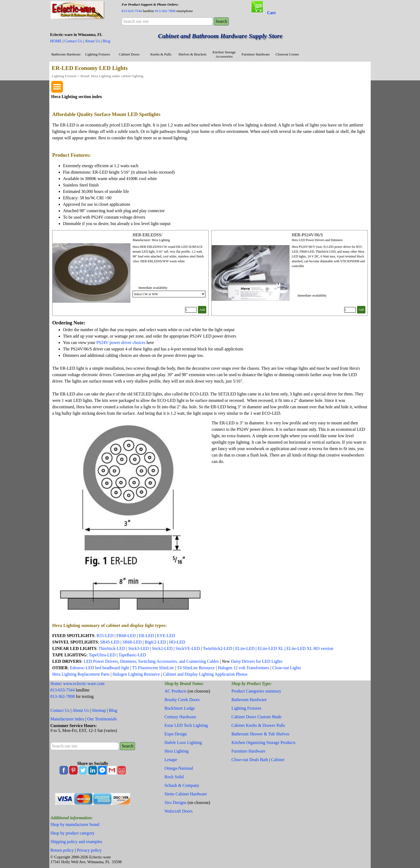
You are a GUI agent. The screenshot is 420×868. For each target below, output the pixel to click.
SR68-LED (133, 642)
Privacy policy (89, 850)
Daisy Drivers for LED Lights (257, 661)
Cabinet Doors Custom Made (256, 717)
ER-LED (146, 636)
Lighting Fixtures (98, 54)
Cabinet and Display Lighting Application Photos (205, 674)
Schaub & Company (182, 785)
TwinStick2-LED (217, 648)
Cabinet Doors (129, 54)
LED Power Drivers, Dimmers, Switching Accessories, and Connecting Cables (151, 661)
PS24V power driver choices (121, 343)
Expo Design (176, 734)
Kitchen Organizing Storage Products (263, 742)
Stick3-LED (138, 648)
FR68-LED (126, 636)
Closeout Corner (287, 54)
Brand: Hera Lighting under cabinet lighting (112, 76)
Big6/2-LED (155, 642)
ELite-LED (245, 648)
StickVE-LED (188, 648)
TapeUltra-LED (102, 655)
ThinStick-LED (112, 648)
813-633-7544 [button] (132, 11)
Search (221, 21)
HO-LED (177, 642)
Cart (271, 13)
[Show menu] (57, 87)
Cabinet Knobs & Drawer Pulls (258, 725)
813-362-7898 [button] (165, 11)
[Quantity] (191, 310)
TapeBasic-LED (132, 655)
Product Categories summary (256, 691)
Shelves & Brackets (192, 54)
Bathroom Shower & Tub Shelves (260, 734)
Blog (106, 41)
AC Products (175, 691)
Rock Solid (174, 777)
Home (56, 684)
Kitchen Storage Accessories (224, 54)
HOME (56, 41)
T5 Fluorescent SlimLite (153, 668)
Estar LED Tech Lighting (186, 725)
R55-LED (105, 636)
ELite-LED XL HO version (310, 648)
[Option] (169, 294)
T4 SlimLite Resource (196, 668)
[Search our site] (167, 21)
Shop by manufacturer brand (75, 824)
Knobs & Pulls (161, 54)
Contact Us (73, 41)
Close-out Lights (287, 668)
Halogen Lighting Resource (136, 674)
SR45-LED (110, 642)
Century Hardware (180, 717)
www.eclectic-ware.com (84, 684)
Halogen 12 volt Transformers (243, 668)
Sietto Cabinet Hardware (186, 794)
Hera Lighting (177, 751)
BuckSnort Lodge (180, 708)
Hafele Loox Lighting (183, 742)
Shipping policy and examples (76, 842)
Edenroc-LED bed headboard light (100, 668)
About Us (92, 41)
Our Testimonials (102, 719)
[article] (130, 273)
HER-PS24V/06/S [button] (307, 235)
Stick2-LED (162, 648)
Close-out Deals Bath (250, 760)
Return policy (62, 850)
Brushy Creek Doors (182, 700)
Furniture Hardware (256, 54)
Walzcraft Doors (179, 811)
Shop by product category (72, 833)
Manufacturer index (67, 719)
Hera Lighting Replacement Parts (81, 674)
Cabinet (278, 760)
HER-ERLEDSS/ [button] (147, 235)
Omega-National (179, 768)
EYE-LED (166, 636)
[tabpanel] (167, 8)
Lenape (171, 760)
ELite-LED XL (270, 648)
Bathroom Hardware (66, 54)
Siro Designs (175, 802)
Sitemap (99, 710)
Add (202, 310)
